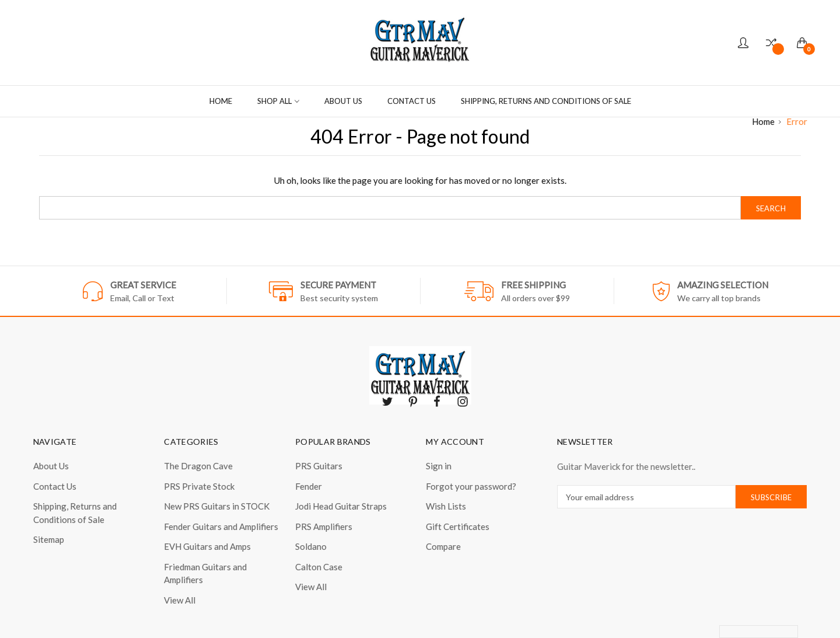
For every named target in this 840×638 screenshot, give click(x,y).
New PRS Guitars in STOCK (217, 506)
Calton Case (319, 567)
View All (180, 600)
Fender (309, 486)
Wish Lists (446, 506)
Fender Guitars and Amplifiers (221, 527)
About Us (343, 101)
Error (797, 121)
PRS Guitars (319, 466)
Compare (443, 546)
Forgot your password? (471, 486)
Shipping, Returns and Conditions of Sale (546, 101)
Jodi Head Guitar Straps (341, 506)
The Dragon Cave (198, 466)
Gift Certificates (458, 527)
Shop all (278, 101)
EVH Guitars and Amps (207, 546)
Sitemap (49, 539)
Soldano (311, 546)
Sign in (439, 466)
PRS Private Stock (199, 486)
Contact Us (412, 101)
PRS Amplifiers (324, 527)
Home (221, 101)
